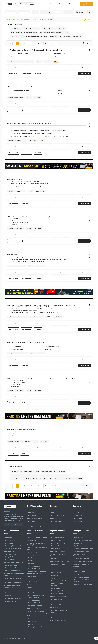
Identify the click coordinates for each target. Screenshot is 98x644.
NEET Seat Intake (33, 521)
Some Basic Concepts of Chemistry (38, 538)
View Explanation (27, 74)
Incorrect (80, 12)
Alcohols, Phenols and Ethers (36, 611)
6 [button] (35, 44)
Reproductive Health (80, 572)
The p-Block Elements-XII (35, 600)
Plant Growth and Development (14, 568)
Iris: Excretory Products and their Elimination (54, 29)
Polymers (31, 624)
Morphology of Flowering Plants (14, 546)
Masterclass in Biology (23, 19)
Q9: (8, 50)
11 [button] (52, 44)
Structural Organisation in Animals (84, 540)
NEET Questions (11, 19)
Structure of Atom (33, 540)
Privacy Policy (78, 518)
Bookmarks (69, 12)
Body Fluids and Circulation (82, 551)
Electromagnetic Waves (58, 602)
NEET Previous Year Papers (36, 524)
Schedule (61, 4)
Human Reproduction (80, 569)
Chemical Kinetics (33, 590)
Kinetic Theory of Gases (58, 573)
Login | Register (87, 4)
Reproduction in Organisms (13, 571)
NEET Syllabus (32, 516)
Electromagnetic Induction (58, 596)
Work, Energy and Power (58, 551)
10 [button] (49, 44)
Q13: (9, 217)
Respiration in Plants (11, 565)
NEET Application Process (35, 518)
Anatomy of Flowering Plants (13, 549)
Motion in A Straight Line (58, 543)
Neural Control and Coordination (83, 562)
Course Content (50, 4)
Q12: (9, 180)
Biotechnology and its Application (84, 585)
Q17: (9, 379)
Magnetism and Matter (58, 594)
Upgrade (88, 19)
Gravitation (54, 559)
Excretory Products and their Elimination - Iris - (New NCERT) (66, 37)
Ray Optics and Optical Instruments (61, 605)
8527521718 (8, 512)
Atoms (53, 615)
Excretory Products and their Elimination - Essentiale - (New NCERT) (29, 37)
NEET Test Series (56, 521)
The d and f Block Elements (36, 603)
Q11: (8, 123)
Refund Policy (78, 521)
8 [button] (42, 44)
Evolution (77, 574)
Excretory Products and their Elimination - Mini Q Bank (55, 33)
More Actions (84, 74)
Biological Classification (12, 540)
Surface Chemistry (33, 593)
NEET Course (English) (57, 516)
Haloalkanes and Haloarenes (36, 608)
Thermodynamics (33, 555)
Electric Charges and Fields (59, 581)
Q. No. (85, 43)
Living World (9, 538)
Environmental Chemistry (35, 579)
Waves (53, 578)
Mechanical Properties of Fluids (60, 564)
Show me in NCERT (14, 74)
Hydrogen (31, 563)
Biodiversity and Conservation (14, 598)
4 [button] (28, 44)
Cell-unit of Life (10, 551)
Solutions (31, 585)
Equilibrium (31, 558)
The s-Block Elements (34, 566)
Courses (39, 4)
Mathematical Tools (57, 540)
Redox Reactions (33, 561)
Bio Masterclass (56, 518)
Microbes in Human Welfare (13, 590)
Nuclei (53, 618)
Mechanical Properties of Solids (60, 562)
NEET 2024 (31, 513)
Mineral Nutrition (10, 560)
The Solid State (33, 582)
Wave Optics (55, 608)
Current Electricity (56, 588)
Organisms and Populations (13, 593)
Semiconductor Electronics (59, 620)
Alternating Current (57, 599)
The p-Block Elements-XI (35, 569)
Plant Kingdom (9, 543)
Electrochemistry (33, 587)
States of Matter (33, 552)
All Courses (54, 524)
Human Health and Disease (82, 577)
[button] (56, 44)
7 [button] (38, 44)
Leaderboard (71, 4)
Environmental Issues (11, 601)
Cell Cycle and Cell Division (13, 554)
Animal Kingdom (79, 538)
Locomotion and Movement (82, 559)
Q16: (9, 342)
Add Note (38, 74)
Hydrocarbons (32, 576)
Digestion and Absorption (81, 546)
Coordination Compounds (35, 606)
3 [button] (25, 44)
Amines (30, 619)
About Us (77, 513)
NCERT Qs (35, 12)
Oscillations (55, 575)
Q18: (9, 430)
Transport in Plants (11, 557)
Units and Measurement (58, 538)
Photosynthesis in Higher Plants (14, 562)
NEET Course (55, 513)
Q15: (9, 305)
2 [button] (21, 44)
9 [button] (45, 44)
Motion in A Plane (56, 546)
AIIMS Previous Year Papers (36, 527)
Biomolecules (32, 621)
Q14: (9, 254)
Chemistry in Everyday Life (36, 627)
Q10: (9, 87)
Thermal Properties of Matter (59, 567)
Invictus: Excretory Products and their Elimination (24, 33)
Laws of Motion (56, 549)
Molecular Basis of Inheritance (14, 583)
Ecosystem (8, 596)
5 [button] (31, 44)
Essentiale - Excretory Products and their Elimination (25, 29)
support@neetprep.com (11, 514)
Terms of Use (78, 516)
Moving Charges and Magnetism (60, 591)
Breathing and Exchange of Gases (84, 549)
